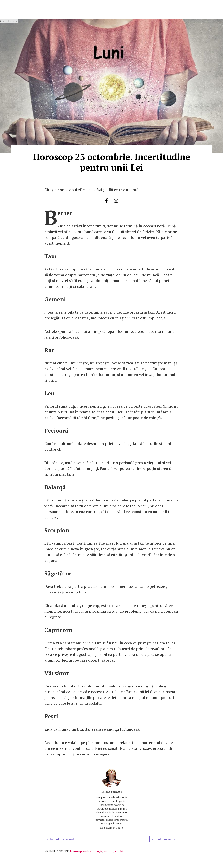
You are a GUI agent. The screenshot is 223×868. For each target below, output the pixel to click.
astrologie (96, 851)
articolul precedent (61, 839)
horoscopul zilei (113, 851)
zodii (86, 851)
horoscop (76, 851)
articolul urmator (164, 839)
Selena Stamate (112, 792)
